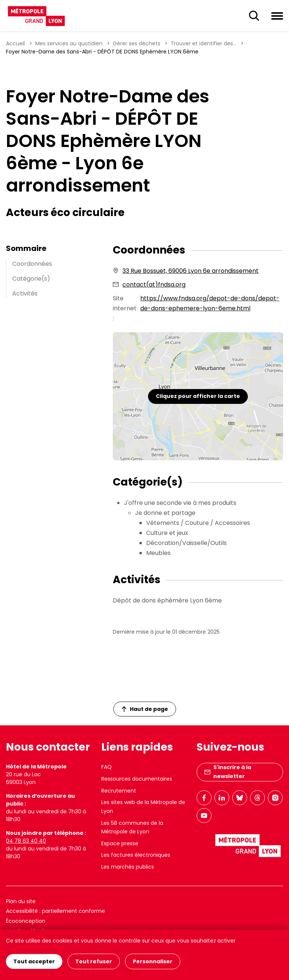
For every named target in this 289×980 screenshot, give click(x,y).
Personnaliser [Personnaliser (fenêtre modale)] (153, 961)
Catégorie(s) (31, 279)
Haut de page (145, 709)
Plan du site (21, 901)
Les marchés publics (128, 867)
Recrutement (119, 791)
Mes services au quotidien (69, 43)
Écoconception (26, 921)
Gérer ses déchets (137, 43)
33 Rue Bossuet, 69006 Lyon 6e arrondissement (191, 271)
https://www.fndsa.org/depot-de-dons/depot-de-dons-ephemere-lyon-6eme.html (210, 303)
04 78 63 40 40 (26, 841)
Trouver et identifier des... (203, 43)
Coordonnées (32, 264)
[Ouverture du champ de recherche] (254, 16)
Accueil (15, 43)
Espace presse (120, 843)
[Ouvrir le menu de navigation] (277, 16)
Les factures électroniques (136, 855)
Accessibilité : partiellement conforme (55, 911)
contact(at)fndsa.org (154, 285)
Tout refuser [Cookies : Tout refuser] (94, 961)
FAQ (106, 767)
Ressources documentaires (137, 779)
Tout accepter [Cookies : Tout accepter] (34, 961)
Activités (25, 293)
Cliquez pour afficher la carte (198, 396)
